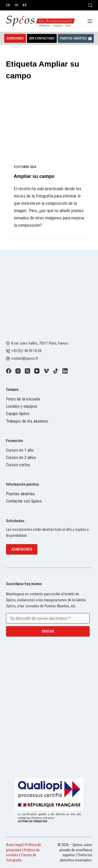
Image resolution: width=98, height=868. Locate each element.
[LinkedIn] (65, 371)
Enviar (48, 631)
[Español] (25, 5)
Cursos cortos (18, 465)
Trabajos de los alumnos (27, 421)
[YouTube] (37, 371)
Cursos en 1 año (20, 450)
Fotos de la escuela (23, 399)
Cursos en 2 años (21, 457)
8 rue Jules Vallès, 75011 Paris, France (40, 343)
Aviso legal (14, 845)
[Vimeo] (46, 371)
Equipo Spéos (18, 413)
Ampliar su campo (34, 176)
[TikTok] (56, 371)
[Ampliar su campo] (49, 124)
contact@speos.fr (25, 358)
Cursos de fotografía (21, 858)
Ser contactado (42, 38)
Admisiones (15, 38)
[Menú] (90, 21)
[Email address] (48, 618)
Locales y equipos (22, 406)
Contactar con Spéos (24, 501)
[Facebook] (9, 371)
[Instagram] (18, 371)
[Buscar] (90, 5)
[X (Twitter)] (27, 371)
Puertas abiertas (76, 38)
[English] (8, 5)
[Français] (16, 5)
